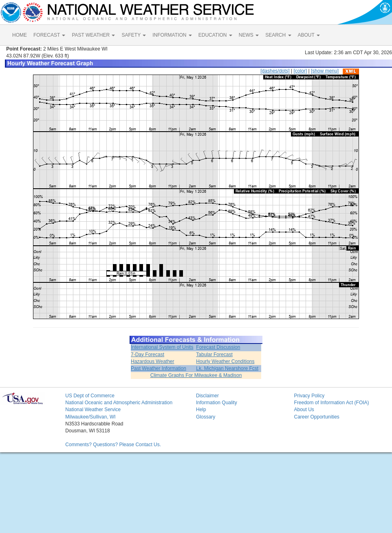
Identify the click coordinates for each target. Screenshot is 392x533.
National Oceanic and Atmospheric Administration (119, 403)
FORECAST (49, 35)
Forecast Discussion (218, 347)
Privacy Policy (309, 396)
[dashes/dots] (275, 71)
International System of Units (162, 347)
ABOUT (309, 35)
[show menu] (325, 71)
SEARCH (278, 35)
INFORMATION (172, 35)
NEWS (249, 35)
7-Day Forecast (148, 355)
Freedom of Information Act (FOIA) (331, 403)
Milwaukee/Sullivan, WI (90, 417)
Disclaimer (207, 396)
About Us (304, 410)
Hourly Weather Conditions (225, 361)
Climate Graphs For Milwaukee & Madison (196, 375)
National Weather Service (93, 410)
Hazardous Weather (153, 361)
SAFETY (134, 35)
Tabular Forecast (214, 355)
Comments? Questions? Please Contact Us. (113, 445)
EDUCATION (215, 35)
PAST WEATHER (93, 35)
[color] (300, 71)
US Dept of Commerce (90, 396)
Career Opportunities (316, 417)
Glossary (206, 417)
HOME (20, 35)
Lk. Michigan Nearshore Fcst (227, 368)
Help (201, 410)
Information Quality (217, 403)
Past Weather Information (159, 368)
